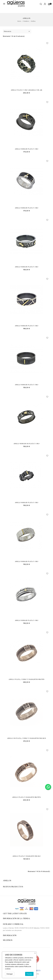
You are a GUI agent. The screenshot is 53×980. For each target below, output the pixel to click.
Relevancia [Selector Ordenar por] (17, 31)
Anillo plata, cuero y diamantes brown (26, 679)
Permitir (29, 974)
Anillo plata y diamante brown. (27, 797)
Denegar (10, 974)
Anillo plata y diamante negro (27, 856)
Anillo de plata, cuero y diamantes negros (27, 738)
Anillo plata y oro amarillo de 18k (27, 90)
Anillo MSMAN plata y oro (27, 149)
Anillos (7, 881)
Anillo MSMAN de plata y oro (27, 444)
